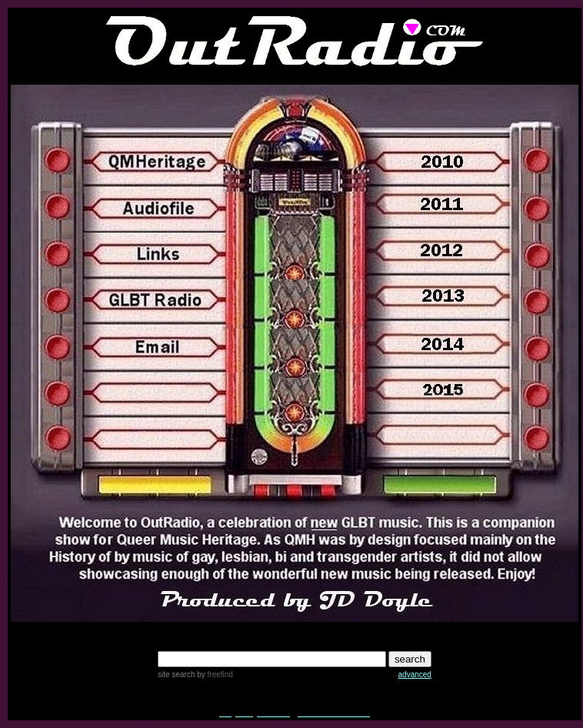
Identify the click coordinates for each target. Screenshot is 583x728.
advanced (415, 675)
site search (176, 675)
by (213, 675)
